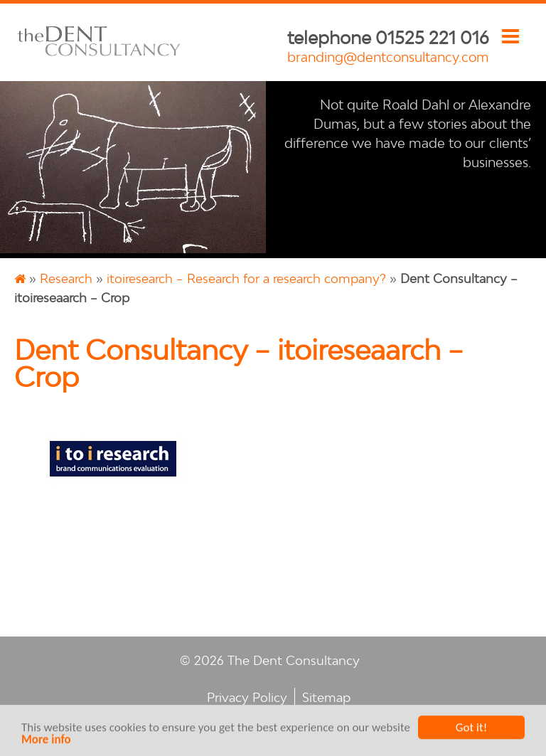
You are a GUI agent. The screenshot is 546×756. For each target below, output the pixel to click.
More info (46, 741)
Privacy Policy (247, 697)
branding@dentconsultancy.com (388, 57)
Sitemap (326, 697)
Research (66, 278)
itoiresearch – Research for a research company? (246, 278)
